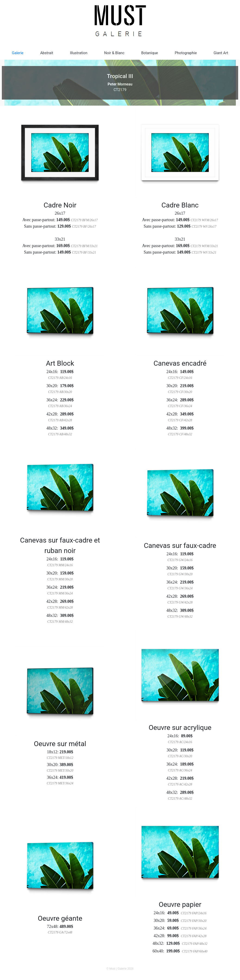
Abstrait (47, 53)
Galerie (18, 53)
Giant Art (221, 53)
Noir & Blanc (114, 53)
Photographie (186, 53)
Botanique (150, 53)
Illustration (79, 53)
